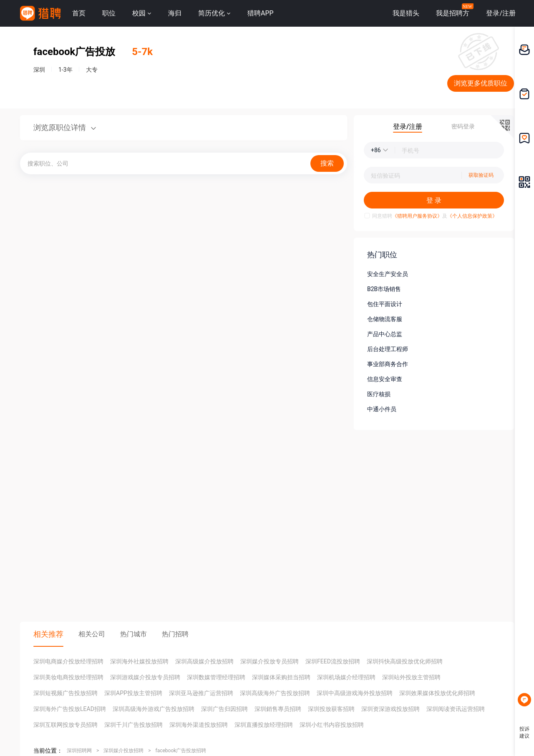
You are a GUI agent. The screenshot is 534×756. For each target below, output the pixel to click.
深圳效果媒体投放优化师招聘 (437, 693)
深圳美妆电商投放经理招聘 (68, 677)
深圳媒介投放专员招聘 (270, 661)
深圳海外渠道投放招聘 (199, 725)
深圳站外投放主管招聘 (411, 677)
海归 (175, 13)
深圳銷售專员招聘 (278, 709)
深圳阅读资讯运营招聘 (456, 709)
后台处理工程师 (388, 349)
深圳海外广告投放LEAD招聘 (70, 709)
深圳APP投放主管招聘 (133, 693)
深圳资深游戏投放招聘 (390, 709)
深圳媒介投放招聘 (123, 751)
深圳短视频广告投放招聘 (65, 693)
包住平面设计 (385, 304)
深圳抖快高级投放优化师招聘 (405, 661)
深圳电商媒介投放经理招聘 (68, 661)
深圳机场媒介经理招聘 (346, 677)
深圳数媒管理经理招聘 (216, 677)
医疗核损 (379, 394)
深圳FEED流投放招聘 (333, 661)
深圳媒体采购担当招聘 (281, 677)
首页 (79, 13)
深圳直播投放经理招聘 (264, 725)
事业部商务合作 (388, 364)
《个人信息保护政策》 (472, 216)
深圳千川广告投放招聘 (133, 725)
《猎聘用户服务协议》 (417, 216)
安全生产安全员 (388, 274)
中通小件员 (382, 409)
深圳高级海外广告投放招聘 (275, 693)
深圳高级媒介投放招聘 (204, 661)
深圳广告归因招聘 (224, 709)
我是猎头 (406, 13)
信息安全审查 (385, 379)
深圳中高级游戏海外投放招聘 (355, 693)
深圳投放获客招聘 (331, 709)
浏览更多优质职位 (481, 83)
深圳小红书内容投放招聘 (332, 725)
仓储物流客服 (385, 319)
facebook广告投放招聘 (181, 751)
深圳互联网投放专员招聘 (65, 725)
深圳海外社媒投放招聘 (139, 661)
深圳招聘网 (79, 751)
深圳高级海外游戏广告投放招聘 (154, 709)
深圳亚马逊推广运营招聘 (201, 693)
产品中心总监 (385, 334)
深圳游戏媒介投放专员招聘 (145, 677)
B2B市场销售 (384, 289)
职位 (109, 13)
